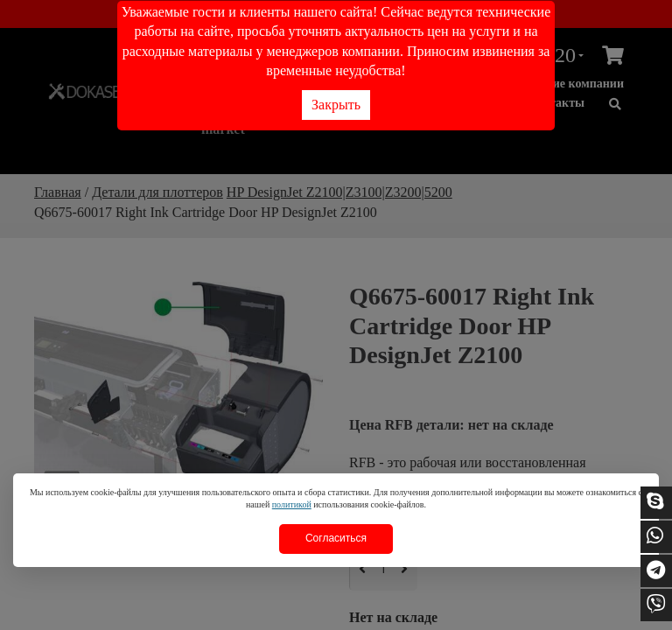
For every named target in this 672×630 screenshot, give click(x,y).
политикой (292, 504)
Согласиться (336, 538)
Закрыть (336, 105)
